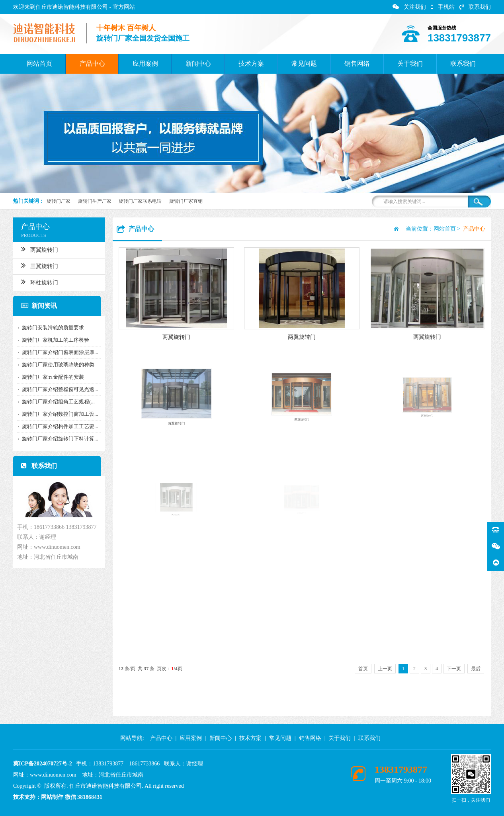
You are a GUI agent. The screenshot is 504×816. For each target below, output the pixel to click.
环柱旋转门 (36, 282)
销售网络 (357, 64)
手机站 (443, 7)
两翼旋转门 (36, 249)
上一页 (385, 669)
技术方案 (251, 64)
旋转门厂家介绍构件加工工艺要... (57, 426)
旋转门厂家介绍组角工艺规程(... (55, 402)
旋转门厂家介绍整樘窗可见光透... (57, 389)
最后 (476, 669)
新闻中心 (198, 64)
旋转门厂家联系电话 (140, 201)
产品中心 (92, 64)
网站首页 (39, 64)
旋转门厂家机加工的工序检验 (52, 340)
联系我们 (475, 7)
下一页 (454, 669)
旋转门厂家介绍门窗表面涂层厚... (57, 352)
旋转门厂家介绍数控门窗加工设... (57, 414)
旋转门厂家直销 (186, 201)
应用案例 (145, 64)
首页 (363, 669)
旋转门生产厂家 (95, 201)
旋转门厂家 (59, 201)
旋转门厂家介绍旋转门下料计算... (57, 439)
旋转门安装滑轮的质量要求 (49, 328)
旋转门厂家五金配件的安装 (49, 377)
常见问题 (304, 64)
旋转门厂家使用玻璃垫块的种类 (55, 365)
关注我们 (409, 7)
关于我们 (410, 64)
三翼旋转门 (36, 265)
